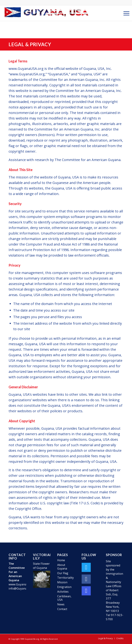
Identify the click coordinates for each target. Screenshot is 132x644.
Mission (62, 582)
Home (61, 560)
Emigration (64, 587)
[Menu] (125, 13)
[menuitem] (125, 13)
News (61, 604)
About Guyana (62, 567)
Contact (62, 609)
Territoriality (65, 578)
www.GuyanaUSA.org (23, 584)
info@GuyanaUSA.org (23, 588)
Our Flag (63, 573)
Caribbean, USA (64, 598)
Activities (63, 592)
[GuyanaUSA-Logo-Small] (47, 13)
